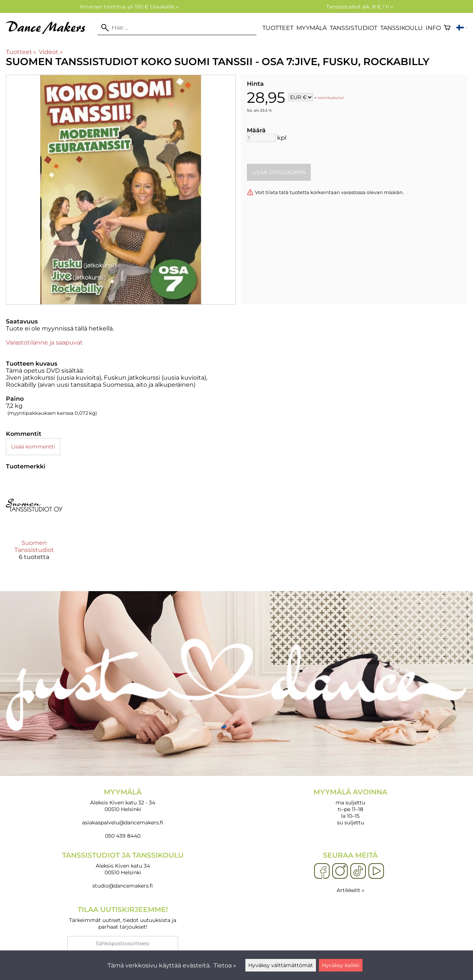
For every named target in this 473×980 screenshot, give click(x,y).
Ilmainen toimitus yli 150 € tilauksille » (129, 7)
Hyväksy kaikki (341, 965)
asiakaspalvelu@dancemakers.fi (123, 823)
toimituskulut (331, 98)
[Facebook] (322, 871)
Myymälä (312, 28)
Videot (51, 52)
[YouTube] (376, 871)
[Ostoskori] (447, 28)
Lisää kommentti (33, 447)
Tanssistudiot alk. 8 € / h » (360, 7)
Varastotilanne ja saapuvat (44, 343)
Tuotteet (278, 28)
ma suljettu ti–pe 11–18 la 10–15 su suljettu (350, 807)
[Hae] (177, 28)
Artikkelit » (351, 890)
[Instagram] (340, 871)
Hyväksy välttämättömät (281, 965)
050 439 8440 (123, 836)
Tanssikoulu (401, 28)
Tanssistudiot (353, 28)
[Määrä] (261, 138)
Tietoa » (225, 965)
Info (433, 28)
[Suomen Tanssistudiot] (34, 522)
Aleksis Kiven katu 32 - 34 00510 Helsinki (123, 800)
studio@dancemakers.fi (123, 886)
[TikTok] (358, 871)
